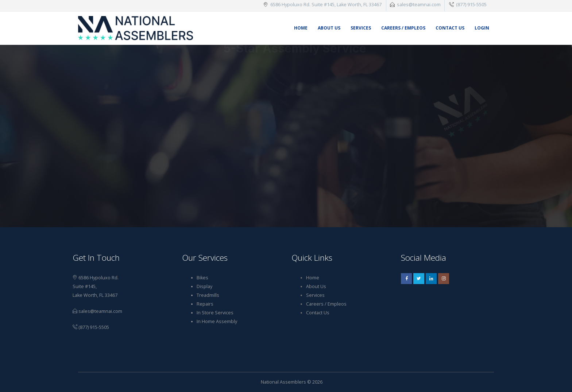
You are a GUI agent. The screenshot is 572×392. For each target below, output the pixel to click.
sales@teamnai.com (419, 5)
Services (361, 28)
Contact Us (450, 28)
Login (482, 28)
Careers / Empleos (403, 28)
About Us (329, 28)
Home (301, 28)
